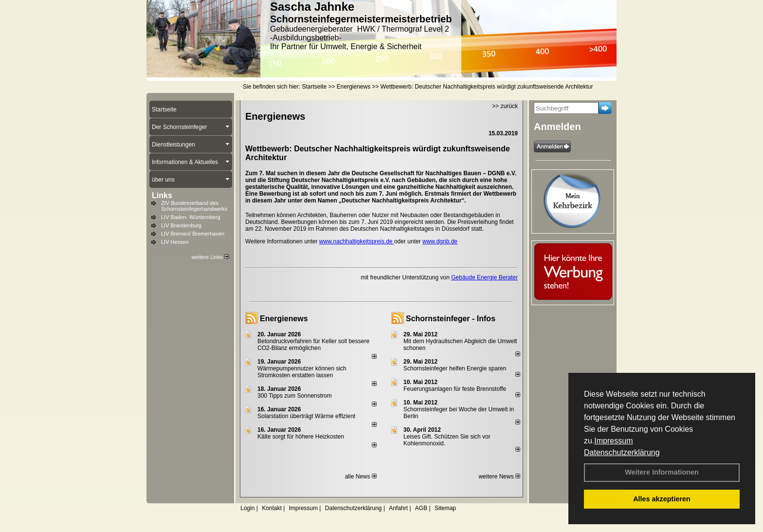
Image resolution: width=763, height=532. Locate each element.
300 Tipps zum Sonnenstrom (295, 396)
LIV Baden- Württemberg (191, 217)
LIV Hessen (175, 242)
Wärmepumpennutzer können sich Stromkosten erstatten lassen (302, 372)
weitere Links (210, 257)
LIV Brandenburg (181, 225)
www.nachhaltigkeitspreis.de (357, 241)
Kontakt (272, 508)
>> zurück (505, 106)
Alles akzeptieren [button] (662, 499)
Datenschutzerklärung (622, 452)
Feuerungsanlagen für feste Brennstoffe (455, 389)
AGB (421, 508)
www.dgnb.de (440, 241)
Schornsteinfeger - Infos (451, 319)
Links (162, 195)
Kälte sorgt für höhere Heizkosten (301, 437)
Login (247, 508)
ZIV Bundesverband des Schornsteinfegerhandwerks (194, 206)
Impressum (613, 441)
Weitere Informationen (662, 472)
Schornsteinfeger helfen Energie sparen (455, 368)
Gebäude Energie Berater (484, 277)
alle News (361, 477)
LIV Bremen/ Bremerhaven (193, 234)
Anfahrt (398, 508)
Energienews (284, 319)
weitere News (500, 477)
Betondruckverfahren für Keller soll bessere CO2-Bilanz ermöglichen (313, 345)
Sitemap (445, 508)
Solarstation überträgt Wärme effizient (306, 416)
